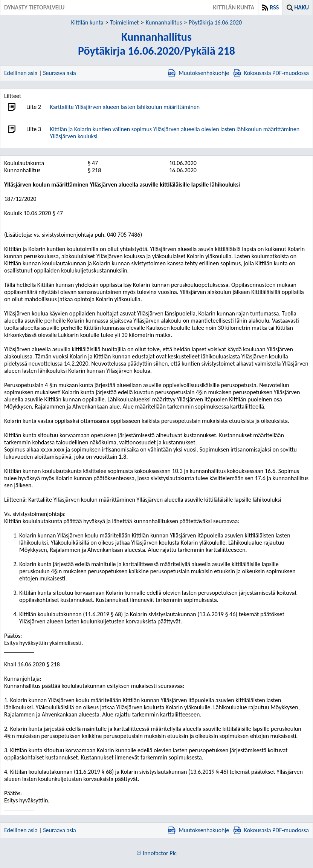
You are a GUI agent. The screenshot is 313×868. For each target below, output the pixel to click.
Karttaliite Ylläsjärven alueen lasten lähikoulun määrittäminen (125, 107)
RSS (274, 7)
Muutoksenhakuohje (198, 73)
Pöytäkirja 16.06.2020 (215, 22)
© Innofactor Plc (156, 853)
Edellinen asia (21, 73)
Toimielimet (124, 22)
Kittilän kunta (87, 22)
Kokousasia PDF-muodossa (271, 73)
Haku (302, 7)
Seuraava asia (60, 73)
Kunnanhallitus (164, 22)
